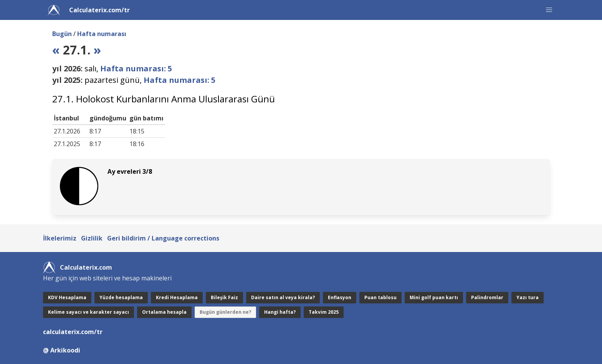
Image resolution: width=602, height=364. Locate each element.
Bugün (62, 34)
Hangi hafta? (280, 312)
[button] (549, 10)
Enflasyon (340, 297)
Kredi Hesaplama (177, 297)
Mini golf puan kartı (434, 297)
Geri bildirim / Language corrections (163, 238)
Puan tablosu (380, 297)
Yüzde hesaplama (121, 297)
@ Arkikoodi (62, 350)
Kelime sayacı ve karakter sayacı (88, 312)
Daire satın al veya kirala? (283, 297)
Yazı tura (528, 297)
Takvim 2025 (324, 312)
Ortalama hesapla (164, 312)
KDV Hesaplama (67, 297)
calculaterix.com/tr (73, 332)
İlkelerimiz (60, 238)
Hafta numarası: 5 (136, 68)
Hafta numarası (102, 34)
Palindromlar (487, 297)
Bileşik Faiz (224, 297)
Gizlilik (92, 238)
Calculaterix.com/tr (99, 10)
